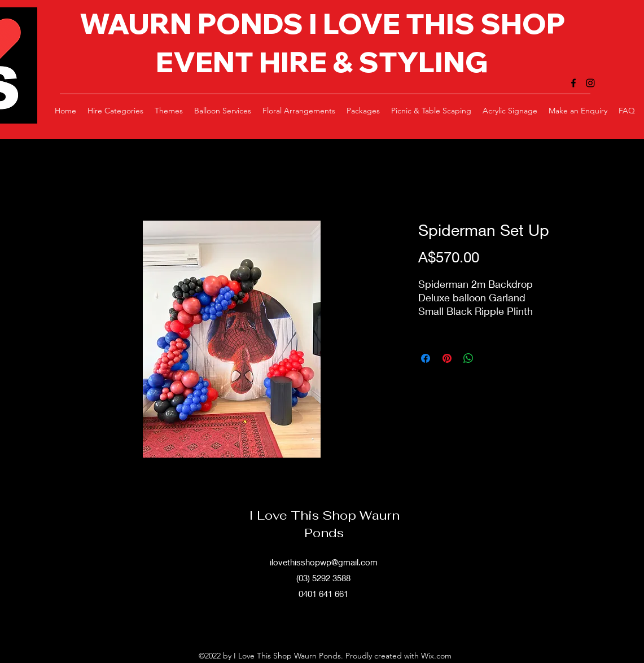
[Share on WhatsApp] (468, 358)
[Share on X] (490, 358)
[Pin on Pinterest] (447, 358)
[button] (115, 111)
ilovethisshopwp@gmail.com (324, 562)
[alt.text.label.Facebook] (573, 83)
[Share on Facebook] (426, 358)
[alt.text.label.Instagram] (590, 83)
